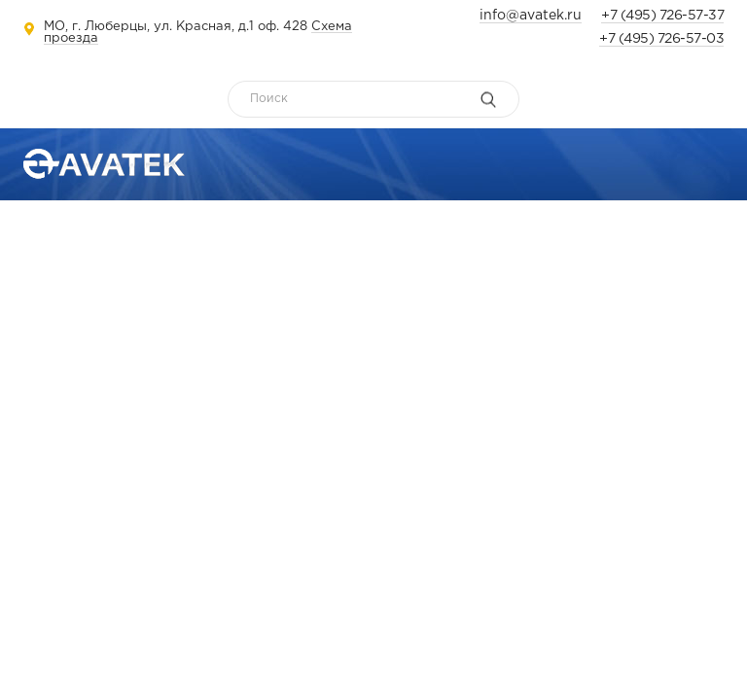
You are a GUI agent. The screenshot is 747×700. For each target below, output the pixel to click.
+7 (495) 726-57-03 (661, 39)
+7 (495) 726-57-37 (662, 16)
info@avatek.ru (531, 16)
